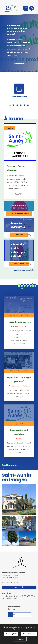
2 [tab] (16, 64)
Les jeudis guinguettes (18, 225)
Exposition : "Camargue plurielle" (19, 379)
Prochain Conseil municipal (19, 432)
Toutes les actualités (24, 270)
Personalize (20, 639)
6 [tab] (24, 64)
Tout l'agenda (9, 465)
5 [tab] (22, 64)
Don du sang (19, 206)
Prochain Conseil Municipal (16, 168)
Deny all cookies (29, 634)
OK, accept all (11, 634)
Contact (19, 587)
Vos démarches (19, 97)
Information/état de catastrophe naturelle (18, 250)
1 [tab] (14, 64)
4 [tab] (20, 64)
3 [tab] (18, 64)
